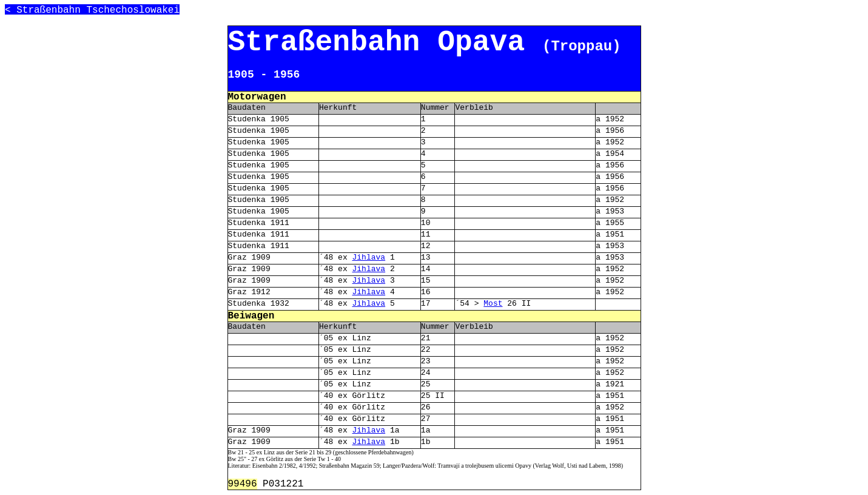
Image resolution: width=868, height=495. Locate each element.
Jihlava (369, 258)
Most (493, 304)
